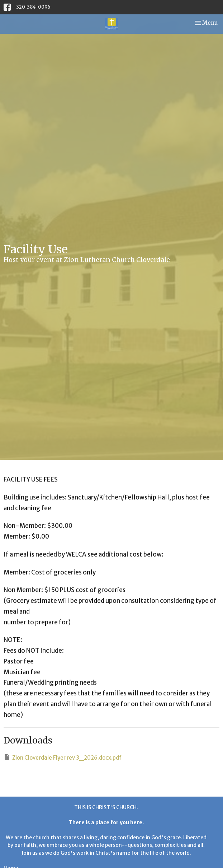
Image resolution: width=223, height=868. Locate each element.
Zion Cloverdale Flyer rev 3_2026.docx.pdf (63, 757)
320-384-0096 (33, 7)
